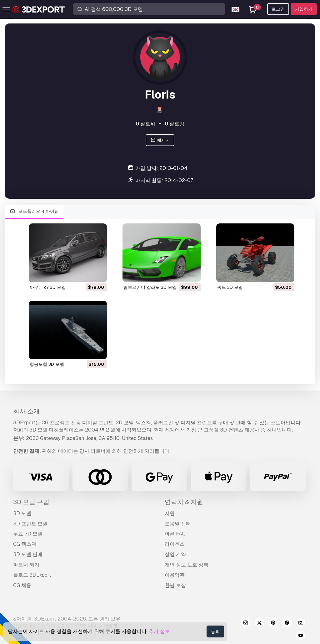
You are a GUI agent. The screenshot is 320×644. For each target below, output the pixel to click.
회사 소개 (26, 411)
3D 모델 (22, 513)
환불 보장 (175, 585)
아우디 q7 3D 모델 (48, 287)
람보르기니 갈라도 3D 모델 (150, 287)
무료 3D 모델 (28, 534)
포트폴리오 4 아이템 (34, 211)
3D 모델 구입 (31, 502)
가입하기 (304, 9)
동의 (215, 631)
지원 (170, 513)
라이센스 (175, 544)
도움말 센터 (178, 524)
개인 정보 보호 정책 (187, 565)
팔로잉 (175, 124)
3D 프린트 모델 (30, 524)
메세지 (160, 140)
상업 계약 (175, 554)
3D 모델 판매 (28, 554)
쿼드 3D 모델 (230, 287)
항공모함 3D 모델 (47, 364)
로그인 (278, 9)
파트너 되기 (26, 565)
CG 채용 (22, 585)
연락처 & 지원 (184, 502)
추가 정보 (159, 631)
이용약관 (175, 575)
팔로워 (145, 124)
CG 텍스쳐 (25, 544)
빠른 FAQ (175, 534)
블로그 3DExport (32, 575)
